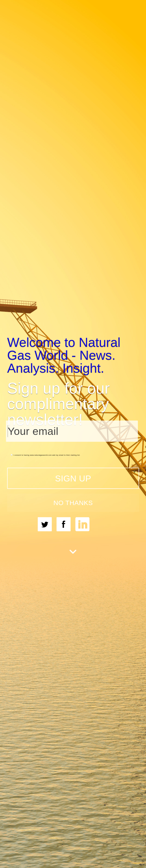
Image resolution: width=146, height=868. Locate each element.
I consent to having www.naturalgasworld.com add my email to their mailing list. (45, 455)
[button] (73, 355)
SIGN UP (73, 478)
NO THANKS (73, 503)
